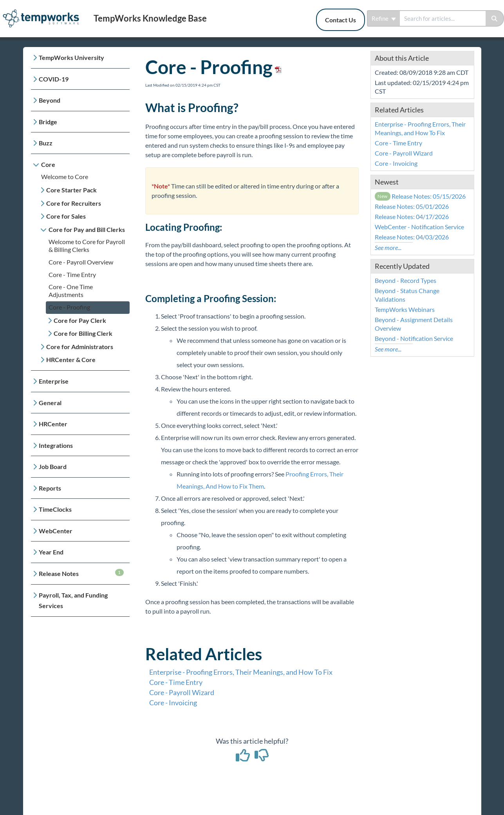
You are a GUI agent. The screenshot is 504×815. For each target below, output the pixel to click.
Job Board (53, 466)
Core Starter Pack (71, 190)
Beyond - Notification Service (414, 338)
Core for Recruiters (74, 203)
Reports (50, 488)
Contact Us (341, 20)
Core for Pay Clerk (80, 320)
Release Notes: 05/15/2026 (420, 196)
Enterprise (54, 381)
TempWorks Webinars (405, 309)
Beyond (50, 100)
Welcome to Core (65, 177)
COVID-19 (54, 79)
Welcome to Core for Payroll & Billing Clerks (87, 245)
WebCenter (56, 531)
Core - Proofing (69, 307)
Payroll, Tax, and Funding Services (73, 600)
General (50, 403)
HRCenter (53, 424)
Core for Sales (66, 216)
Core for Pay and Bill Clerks (87, 229)
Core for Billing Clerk (83, 333)
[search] (443, 18)
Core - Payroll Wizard (182, 692)
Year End (51, 552)
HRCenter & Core (71, 360)
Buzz (46, 143)
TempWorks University (71, 57)
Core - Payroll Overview (81, 262)
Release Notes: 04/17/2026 (412, 216)
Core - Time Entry (72, 274)
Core (48, 164)
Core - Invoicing (173, 703)
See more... (388, 247)
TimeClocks (55, 509)
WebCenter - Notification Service (419, 227)
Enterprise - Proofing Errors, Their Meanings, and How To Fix (241, 672)
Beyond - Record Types (406, 280)
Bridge (48, 122)
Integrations (56, 445)
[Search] (495, 18)
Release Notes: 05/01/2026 (412, 206)
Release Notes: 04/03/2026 (412, 237)
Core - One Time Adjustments (71, 291)
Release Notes (81, 573)
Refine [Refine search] (384, 18)
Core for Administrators (80, 347)
